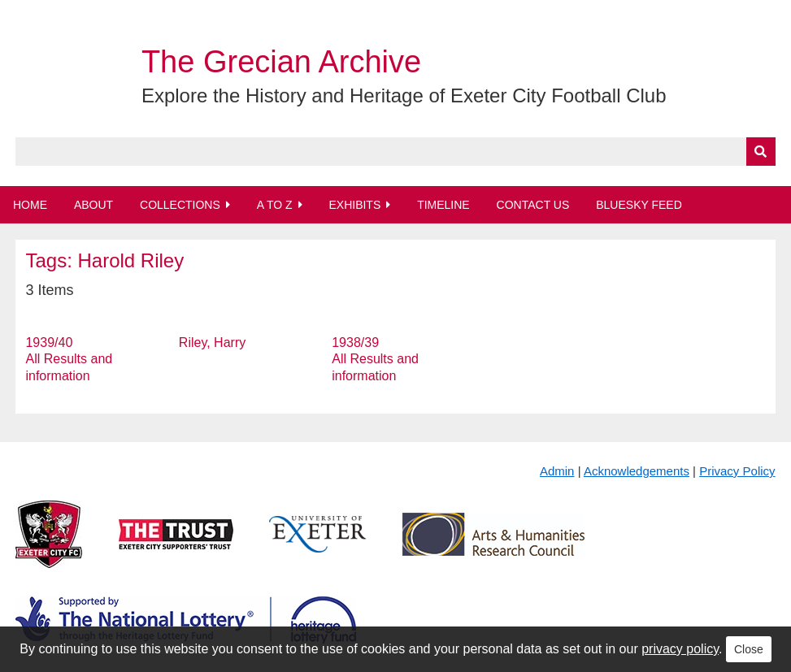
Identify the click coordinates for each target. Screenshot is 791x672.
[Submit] (761, 152)
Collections (180, 205)
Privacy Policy (737, 471)
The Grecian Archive (281, 62)
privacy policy (680, 649)
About (93, 205)
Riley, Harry (212, 343)
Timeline (443, 205)
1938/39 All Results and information (375, 360)
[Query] (395, 152)
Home (30, 205)
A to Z (275, 205)
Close (749, 649)
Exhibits (354, 205)
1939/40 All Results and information (69, 360)
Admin (557, 471)
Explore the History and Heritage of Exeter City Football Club (404, 95)
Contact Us (533, 205)
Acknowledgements (637, 471)
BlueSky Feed (639, 205)
